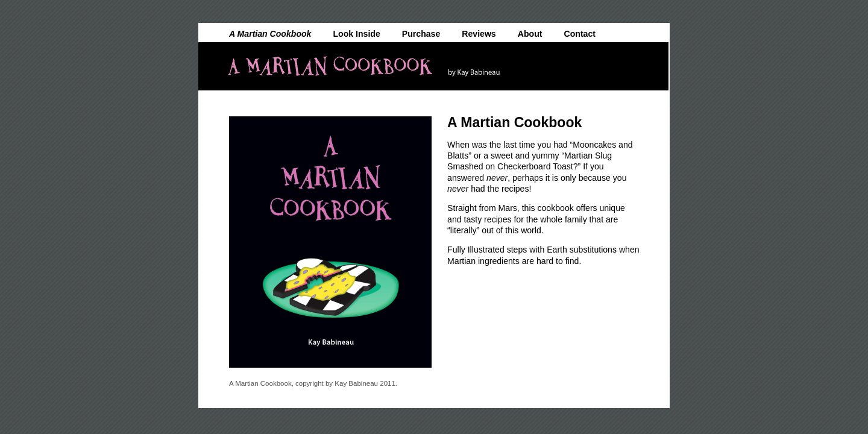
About (530, 33)
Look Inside (357, 33)
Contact (580, 33)
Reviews (479, 33)
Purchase (421, 33)
